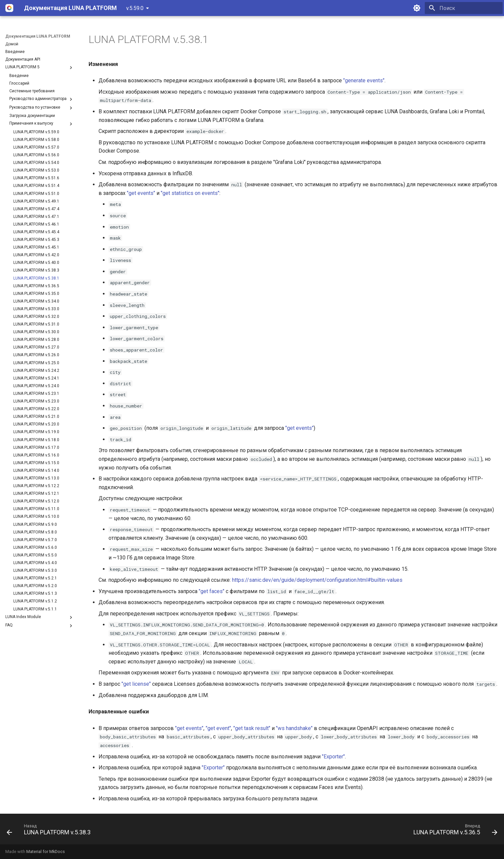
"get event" (218, 728)
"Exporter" (333, 757)
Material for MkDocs (46, 852)
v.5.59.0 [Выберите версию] (135, 8)
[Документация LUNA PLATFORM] (9, 8)
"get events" (141, 193)
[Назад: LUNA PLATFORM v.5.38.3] (51, 831)
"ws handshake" (294, 728)
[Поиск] (464, 8)
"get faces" (212, 591)
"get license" (136, 684)
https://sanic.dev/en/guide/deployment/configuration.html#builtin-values (317, 580)
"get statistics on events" (190, 193)
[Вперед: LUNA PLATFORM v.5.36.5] (453, 831)
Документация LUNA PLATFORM (38, 36)
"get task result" (252, 728)
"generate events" (364, 80)
